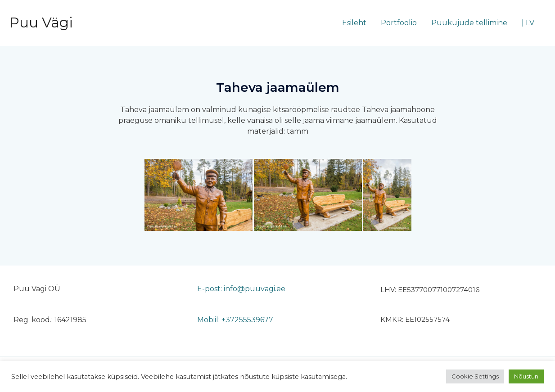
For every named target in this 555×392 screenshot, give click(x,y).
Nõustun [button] (526, 376)
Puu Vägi (41, 23)
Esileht (354, 23)
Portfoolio (399, 23)
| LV (528, 23)
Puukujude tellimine (469, 23)
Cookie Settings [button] (475, 376)
